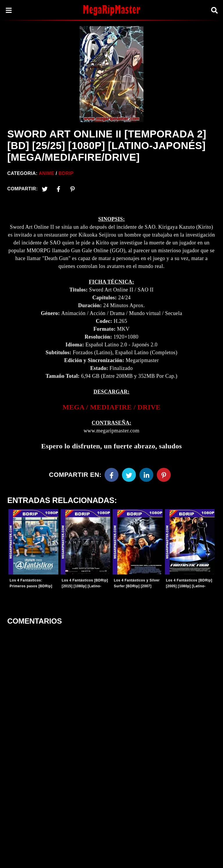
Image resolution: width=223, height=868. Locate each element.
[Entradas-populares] (33, 542)
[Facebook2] (59, 189)
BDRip (66, 173)
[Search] (214, 10)
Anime (46, 173)
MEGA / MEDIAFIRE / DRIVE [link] (111, 407)
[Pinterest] (73, 189)
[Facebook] (111, 475)
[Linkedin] (146, 475)
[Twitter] (45, 189)
